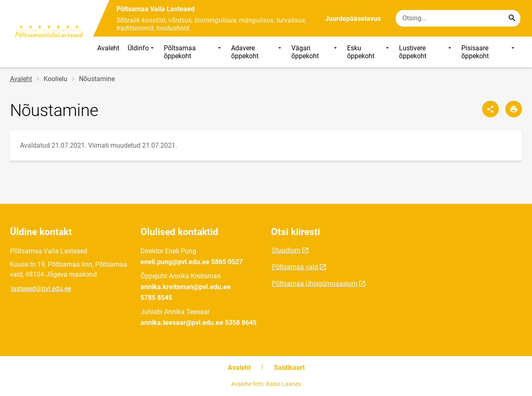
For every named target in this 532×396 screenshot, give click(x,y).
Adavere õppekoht (257, 52)
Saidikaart (289, 368)
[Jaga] (490, 109)
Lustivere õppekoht (426, 52)
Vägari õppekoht (315, 52)
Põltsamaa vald (295, 267)
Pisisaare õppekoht (489, 52)
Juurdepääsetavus (353, 19)
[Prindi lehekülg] (514, 109)
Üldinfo (142, 52)
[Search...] (512, 18)
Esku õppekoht (369, 52)
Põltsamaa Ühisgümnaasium (315, 283)
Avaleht (108, 48)
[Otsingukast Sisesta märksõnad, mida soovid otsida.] (458, 18)
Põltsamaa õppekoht (193, 52)
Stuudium (286, 250)
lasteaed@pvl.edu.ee (41, 288)
